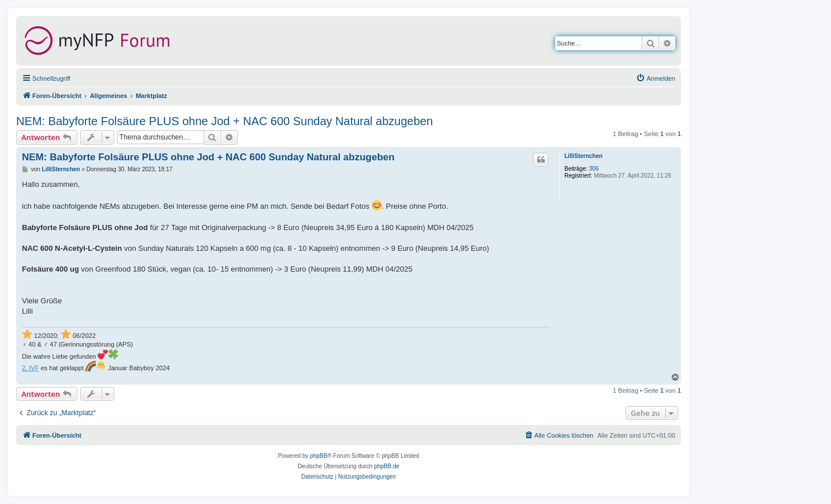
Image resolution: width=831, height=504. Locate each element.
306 (594, 169)
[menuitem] (656, 78)
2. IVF (30, 368)
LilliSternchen (583, 156)
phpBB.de (387, 466)
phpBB (319, 456)
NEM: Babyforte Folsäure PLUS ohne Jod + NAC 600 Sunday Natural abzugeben (224, 121)
